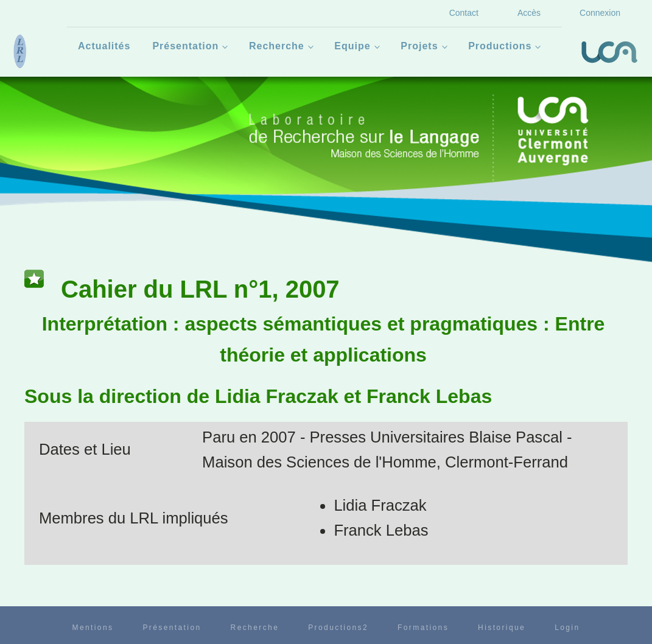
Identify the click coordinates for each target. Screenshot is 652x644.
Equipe (352, 46)
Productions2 (338, 628)
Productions (500, 46)
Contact (464, 13)
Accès (529, 13)
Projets (419, 46)
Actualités (104, 46)
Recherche (277, 46)
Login (567, 628)
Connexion (600, 13)
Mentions (93, 628)
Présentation (185, 46)
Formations (423, 628)
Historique (502, 628)
